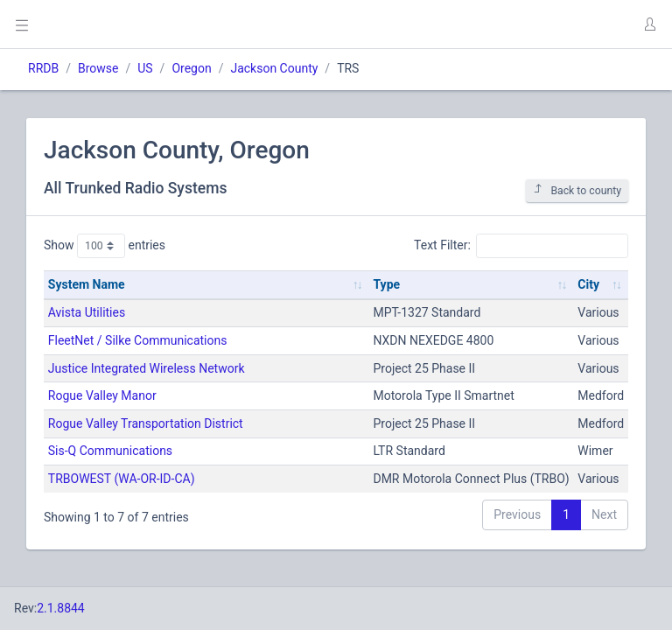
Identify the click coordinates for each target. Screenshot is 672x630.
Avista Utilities (87, 312)
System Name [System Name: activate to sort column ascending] (87, 284)
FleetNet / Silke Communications (138, 340)
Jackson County (274, 68)
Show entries (105, 246)
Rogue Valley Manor (102, 395)
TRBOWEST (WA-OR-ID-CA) (122, 479)
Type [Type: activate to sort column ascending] (386, 284)
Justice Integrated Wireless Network (147, 368)
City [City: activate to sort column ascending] (588, 284)
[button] (649, 24)
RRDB (43, 68)
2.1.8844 (61, 608)
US (145, 68)
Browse (98, 68)
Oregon (191, 68)
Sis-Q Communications (110, 451)
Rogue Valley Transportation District (146, 423)
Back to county (577, 190)
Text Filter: (521, 246)
